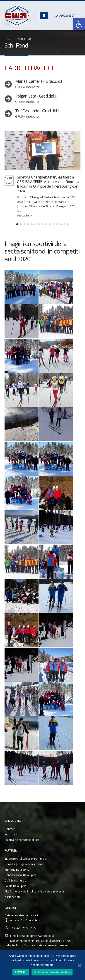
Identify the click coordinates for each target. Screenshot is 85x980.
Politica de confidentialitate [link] (22, 840)
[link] (79, 24)
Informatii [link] (11, 834)
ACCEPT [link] (21, 972)
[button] (17, 224)
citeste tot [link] (24, 215)
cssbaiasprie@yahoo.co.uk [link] (37, 936)
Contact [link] (10, 829)
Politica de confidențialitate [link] (52, 972)
